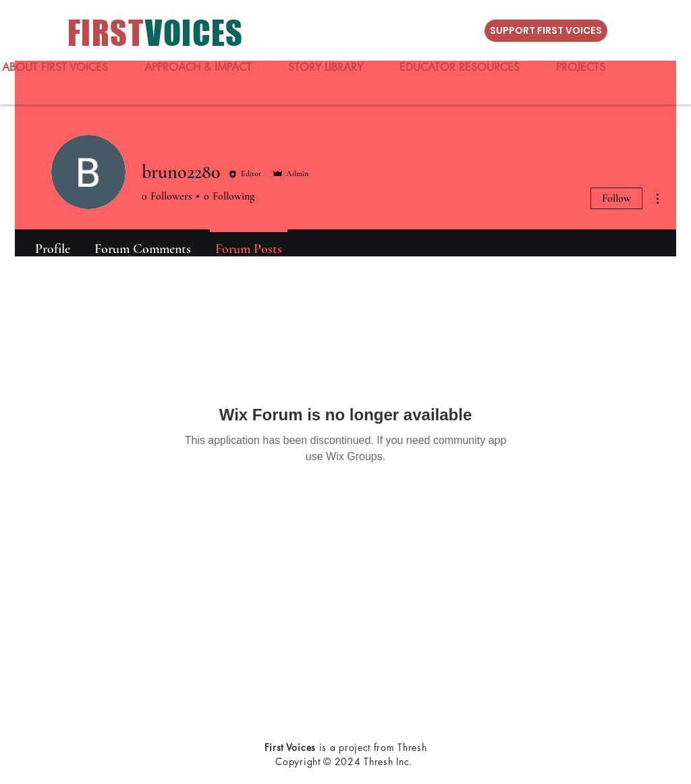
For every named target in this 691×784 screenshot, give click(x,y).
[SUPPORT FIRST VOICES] (546, 31)
